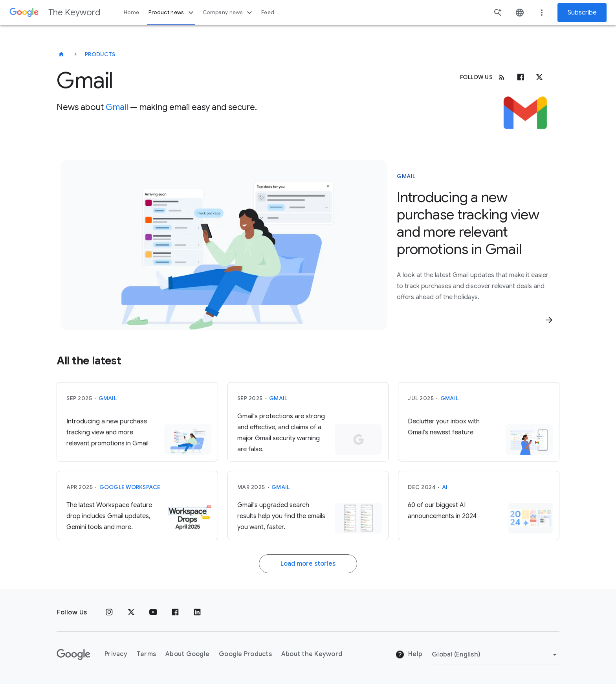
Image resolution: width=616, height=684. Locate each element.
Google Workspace (130, 487)
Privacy (116, 654)
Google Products (245, 654)
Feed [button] (268, 12)
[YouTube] (153, 612)
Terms (146, 654)
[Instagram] (109, 612)
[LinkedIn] (197, 612)
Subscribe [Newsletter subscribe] (582, 13)
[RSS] (502, 77)
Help (409, 655)
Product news (172, 13)
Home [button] (131, 12)
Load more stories (308, 564)
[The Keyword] (61, 54)
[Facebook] (521, 77)
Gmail (117, 107)
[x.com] (539, 77)
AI (445, 487)
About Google (187, 654)
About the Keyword (312, 654)
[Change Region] (496, 655)
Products (100, 54)
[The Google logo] (73, 655)
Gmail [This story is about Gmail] (406, 176)
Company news (228, 13)
